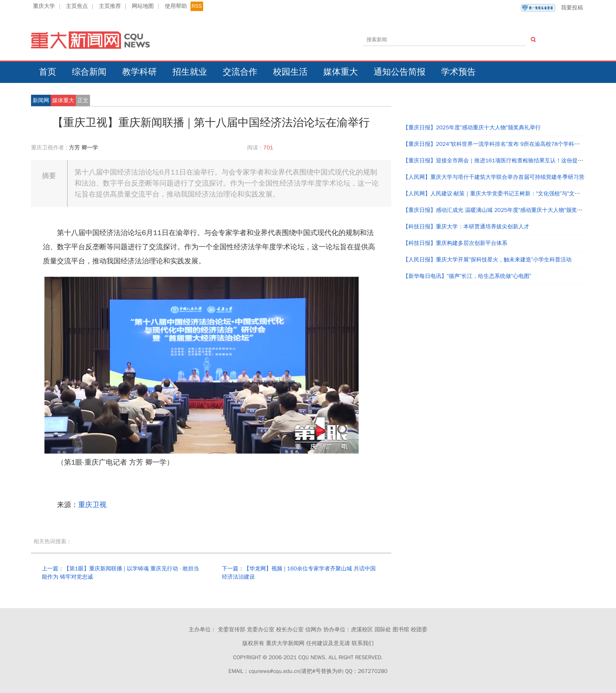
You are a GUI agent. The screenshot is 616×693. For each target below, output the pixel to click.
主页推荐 (110, 6)
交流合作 (240, 72)
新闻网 (41, 100)
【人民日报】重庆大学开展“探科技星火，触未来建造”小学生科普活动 (487, 260)
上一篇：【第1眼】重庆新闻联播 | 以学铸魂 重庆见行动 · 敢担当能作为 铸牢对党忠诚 (120, 573)
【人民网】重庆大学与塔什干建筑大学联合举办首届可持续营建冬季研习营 (494, 177)
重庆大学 (44, 6)
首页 (48, 72)
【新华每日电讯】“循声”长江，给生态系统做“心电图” (467, 276)
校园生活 (290, 72)
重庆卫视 (92, 505)
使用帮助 (176, 6)
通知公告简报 (400, 72)
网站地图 (143, 6)
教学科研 (139, 72)
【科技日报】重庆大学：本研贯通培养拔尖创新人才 (466, 227)
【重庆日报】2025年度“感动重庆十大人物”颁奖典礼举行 (472, 128)
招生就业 (190, 72)
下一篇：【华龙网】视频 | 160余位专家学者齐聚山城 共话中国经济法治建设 (299, 573)
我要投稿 (552, 8)
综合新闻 (89, 72)
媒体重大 (341, 72)
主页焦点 (77, 6)
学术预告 (458, 72)
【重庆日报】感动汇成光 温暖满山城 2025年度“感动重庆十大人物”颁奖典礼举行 (501, 210)
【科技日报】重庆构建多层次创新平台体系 (455, 243)
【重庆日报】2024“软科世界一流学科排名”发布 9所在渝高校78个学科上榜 (494, 144)
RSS (197, 6)
